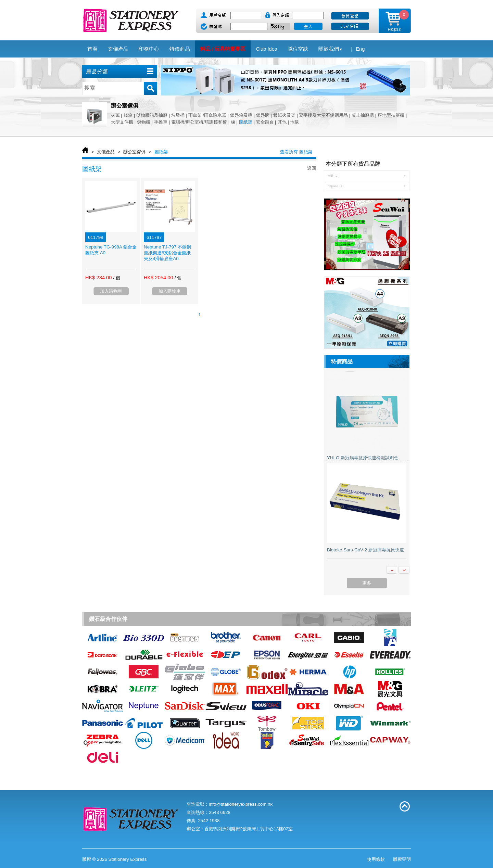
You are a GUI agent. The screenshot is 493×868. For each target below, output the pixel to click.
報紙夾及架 (284, 115)
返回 (312, 168)
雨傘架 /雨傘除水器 (207, 115)
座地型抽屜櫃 (391, 115)
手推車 (161, 122)
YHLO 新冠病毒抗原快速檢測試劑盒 (363, 458)
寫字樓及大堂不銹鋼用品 (323, 115)
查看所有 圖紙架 (296, 152)
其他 (282, 122)
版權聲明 (402, 859)
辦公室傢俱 (134, 152)
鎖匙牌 (263, 115)
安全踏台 (265, 122)
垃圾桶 (178, 115)
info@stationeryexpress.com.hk (241, 804)
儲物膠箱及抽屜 (152, 115)
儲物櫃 (144, 122)
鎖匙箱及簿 (241, 115)
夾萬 (115, 115)
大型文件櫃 (122, 122)
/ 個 (116, 278)
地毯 (294, 122)
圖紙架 (246, 122)
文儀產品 (106, 152)
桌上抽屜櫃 (363, 115)
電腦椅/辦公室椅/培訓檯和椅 (199, 122)
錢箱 (128, 115)
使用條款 (376, 859)
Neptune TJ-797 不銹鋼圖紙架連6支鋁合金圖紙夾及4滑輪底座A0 (167, 253)
